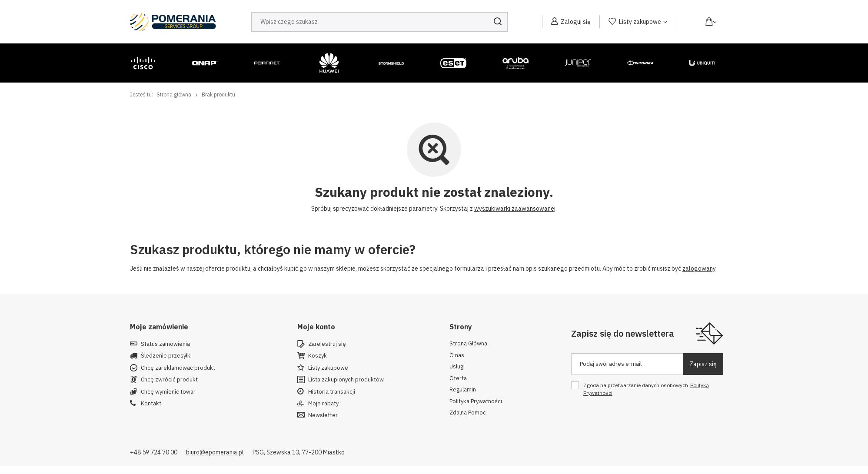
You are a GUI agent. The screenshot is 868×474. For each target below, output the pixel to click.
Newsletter (323, 415)
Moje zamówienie (159, 327)
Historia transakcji (332, 392)
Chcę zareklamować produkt (178, 368)
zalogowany (699, 268)
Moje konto (316, 327)
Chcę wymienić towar (168, 392)
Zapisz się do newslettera (623, 333)
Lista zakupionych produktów (346, 380)
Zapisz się (703, 364)
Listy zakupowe (640, 22)
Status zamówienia (165, 344)
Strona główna (174, 94)
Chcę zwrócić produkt (169, 380)
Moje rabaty (323, 404)
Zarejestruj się (327, 344)
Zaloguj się (576, 22)
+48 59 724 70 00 (154, 452)
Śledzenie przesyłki (166, 356)
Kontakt (151, 404)
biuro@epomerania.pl (215, 452)
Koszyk (318, 356)
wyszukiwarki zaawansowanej (515, 209)
